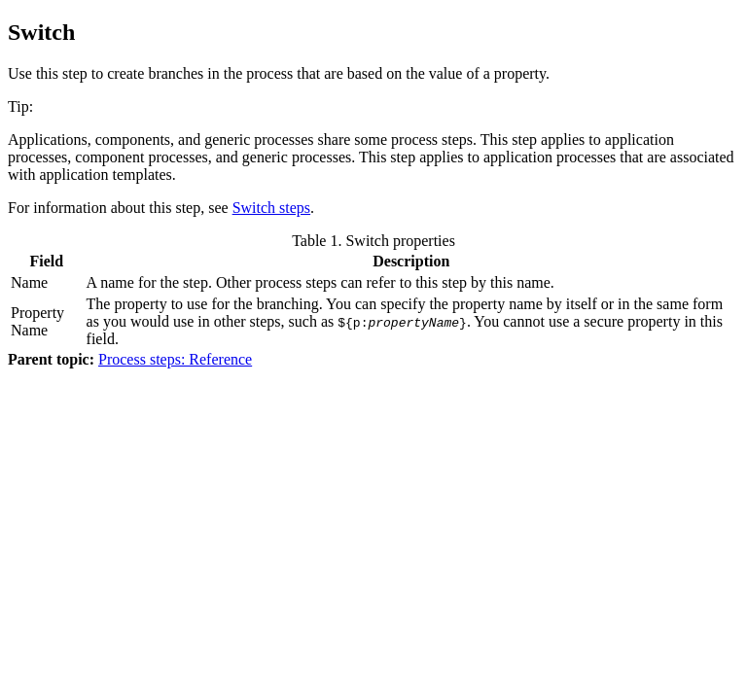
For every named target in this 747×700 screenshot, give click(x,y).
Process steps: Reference (175, 359)
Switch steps (271, 208)
